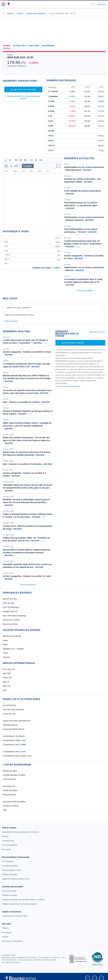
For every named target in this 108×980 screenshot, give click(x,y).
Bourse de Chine (10, 624)
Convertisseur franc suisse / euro (17, 756)
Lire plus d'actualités (85, 291)
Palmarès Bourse (10, 725)
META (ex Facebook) (12, 636)
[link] (20, 832)
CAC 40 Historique (11, 607)
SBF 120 (7, 686)
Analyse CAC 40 (10, 611)
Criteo (5, 653)
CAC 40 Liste (9, 603)
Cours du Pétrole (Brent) (13, 729)
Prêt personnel (9, 795)
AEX (5, 690)
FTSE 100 (7, 678)
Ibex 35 (6, 682)
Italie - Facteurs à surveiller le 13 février (21, 402)
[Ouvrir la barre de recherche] (92, 4)
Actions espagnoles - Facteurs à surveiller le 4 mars (27, 352)
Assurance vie (9, 786)
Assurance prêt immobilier (14, 802)
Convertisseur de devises (14, 736)
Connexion (102, 4)
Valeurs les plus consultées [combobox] (18, 308)
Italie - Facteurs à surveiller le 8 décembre (22, 464)
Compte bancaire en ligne (14, 775)
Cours (6, 46)
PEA (5, 810)
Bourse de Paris (10, 599)
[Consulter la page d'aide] (95, 4)
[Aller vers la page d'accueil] (8, 4)
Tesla (5, 645)
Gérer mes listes (11, 321)
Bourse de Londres (11, 620)
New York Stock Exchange (14, 616)
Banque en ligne (10, 771)
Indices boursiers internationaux (17, 721)
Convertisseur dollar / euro (14, 740)
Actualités (19, 46)
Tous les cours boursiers (13, 709)
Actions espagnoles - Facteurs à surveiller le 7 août (27, 576)
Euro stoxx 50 (9, 669)
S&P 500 (7, 673)
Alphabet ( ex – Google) (13, 649)
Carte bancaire (9, 779)
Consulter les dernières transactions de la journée (23, 97)
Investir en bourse (11, 806)
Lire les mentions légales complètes (68, 386)
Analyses (34, 46)
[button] (3, 4)
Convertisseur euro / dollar (14, 745)
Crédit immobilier (10, 790)
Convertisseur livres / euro (14, 752)
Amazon (6, 657)
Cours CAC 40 (9, 714)
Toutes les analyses (28, 585)
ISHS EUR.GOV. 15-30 (20, 57)
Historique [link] (48, 46)
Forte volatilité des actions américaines (82, 191)
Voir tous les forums (97, 332)
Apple (5, 640)
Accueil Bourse (9, 705)
